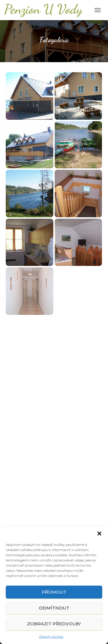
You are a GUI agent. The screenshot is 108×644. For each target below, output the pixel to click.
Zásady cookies (51, 636)
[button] (99, 534)
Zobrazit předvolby (54, 624)
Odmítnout (54, 608)
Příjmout (54, 592)
